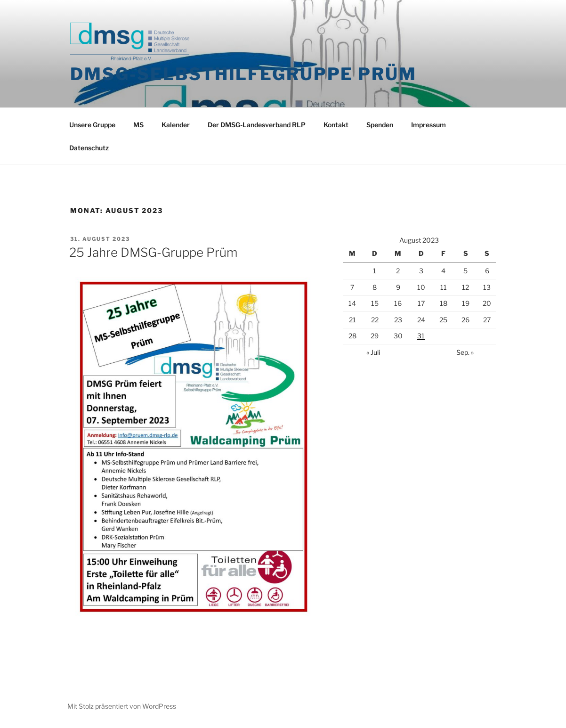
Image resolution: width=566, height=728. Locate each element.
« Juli (373, 352)
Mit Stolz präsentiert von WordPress (122, 706)
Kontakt (336, 125)
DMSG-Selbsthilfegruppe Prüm (243, 74)
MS (138, 125)
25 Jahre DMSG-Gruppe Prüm (153, 252)
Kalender (176, 125)
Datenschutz (89, 148)
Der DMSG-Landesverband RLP (257, 125)
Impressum (429, 125)
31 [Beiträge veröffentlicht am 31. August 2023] (421, 336)
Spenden (380, 125)
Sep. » (465, 352)
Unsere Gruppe (92, 125)
